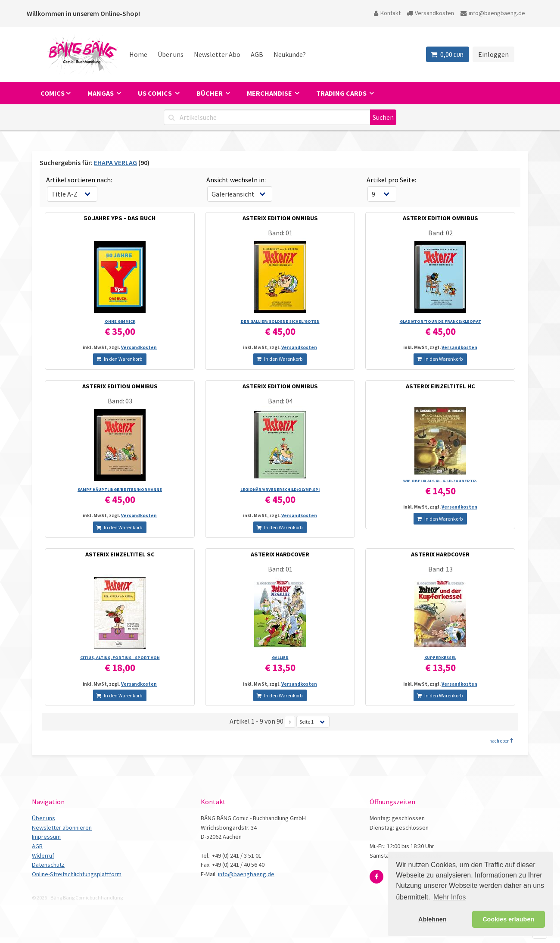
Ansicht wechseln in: (236, 180)
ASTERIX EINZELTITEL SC (120, 554)
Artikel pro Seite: (391, 180)
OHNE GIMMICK (120, 321)
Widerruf (43, 856)
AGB (257, 54)
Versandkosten (430, 13)
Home (138, 54)
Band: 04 (280, 401)
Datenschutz (48, 865)
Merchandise (270, 93)
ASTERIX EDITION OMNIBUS (280, 218)
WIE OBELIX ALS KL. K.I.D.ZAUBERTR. (440, 481)
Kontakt (387, 13)
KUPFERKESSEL (440, 657)
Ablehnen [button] (432, 919)
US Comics (156, 93)
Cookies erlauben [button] (508, 919)
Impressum (46, 837)
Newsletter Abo (217, 54)
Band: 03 (120, 401)
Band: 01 (280, 233)
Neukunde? (290, 54)
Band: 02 (440, 233)
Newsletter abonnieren (62, 827)
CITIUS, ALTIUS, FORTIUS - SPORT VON (120, 657)
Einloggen (493, 54)
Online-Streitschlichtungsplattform (77, 874)
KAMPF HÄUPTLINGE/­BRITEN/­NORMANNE (120, 489)
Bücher (210, 93)
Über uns (171, 54)
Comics (53, 93)
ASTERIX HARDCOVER (280, 554)
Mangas (101, 93)
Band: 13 (440, 569)
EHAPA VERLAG (115, 162)
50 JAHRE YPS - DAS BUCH (120, 218)
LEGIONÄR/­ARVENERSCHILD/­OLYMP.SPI (280, 489)
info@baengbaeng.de (493, 13)
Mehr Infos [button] (450, 897)
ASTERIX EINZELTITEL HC (440, 386)
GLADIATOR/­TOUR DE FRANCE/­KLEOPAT (440, 321)
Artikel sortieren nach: (79, 180)
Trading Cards (342, 93)
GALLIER (280, 657)
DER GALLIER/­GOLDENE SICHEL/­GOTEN (280, 321)
